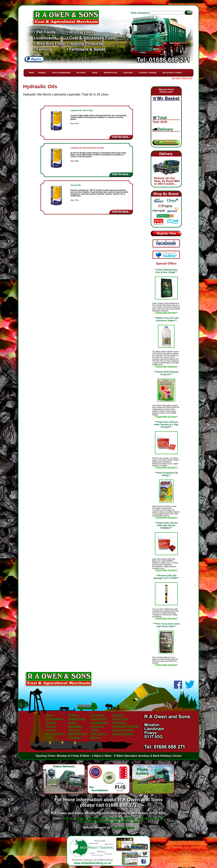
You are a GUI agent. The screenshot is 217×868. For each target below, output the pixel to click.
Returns (51, 726)
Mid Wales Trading (123, 827)
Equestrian (97, 715)
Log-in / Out (120, 719)
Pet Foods (81, 73)
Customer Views (123, 730)
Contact (51, 730)
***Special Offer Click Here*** (166, 313)
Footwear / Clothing (148, 73)
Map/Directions (56, 734)
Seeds (95, 73)
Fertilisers (75, 738)
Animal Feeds (77, 719)
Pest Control (98, 734)
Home (31, 73)
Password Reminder (126, 726)
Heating (42, 73)
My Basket (119, 723)
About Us (68, 818)
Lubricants (128, 73)
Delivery (51, 723)
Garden (95, 738)
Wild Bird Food (110, 73)
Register (118, 715)
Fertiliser (129, 818)
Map (116, 821)
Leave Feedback (123, 734)
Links (49, 738)
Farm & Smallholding (61, 73)
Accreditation (54, 719)
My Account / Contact (172, 73)
